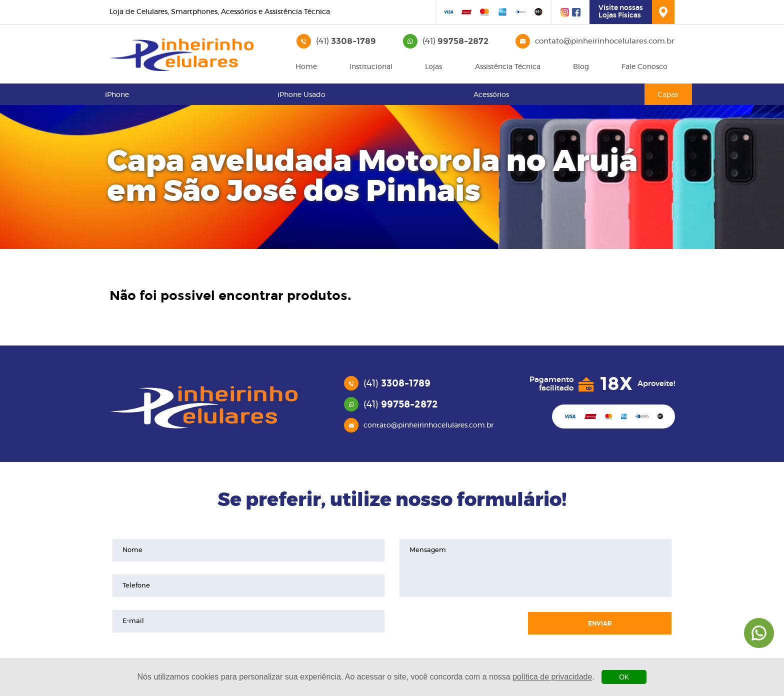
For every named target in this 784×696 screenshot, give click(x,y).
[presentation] (458, 623)
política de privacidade (552, 677)
